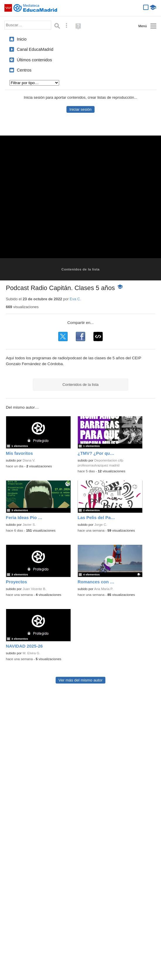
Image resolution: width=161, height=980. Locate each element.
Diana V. (29, 460)
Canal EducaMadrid (35, 49)
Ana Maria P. (104, 589)
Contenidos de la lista (80, 269)
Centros (24, 70)
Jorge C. (101, 525)
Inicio (22, 39)
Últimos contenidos (35, 60)
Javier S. (29, 525)
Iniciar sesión (80, 109)
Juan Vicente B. (34, 589)
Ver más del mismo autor (80, 680)
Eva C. (75, 299)
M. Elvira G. (31, 653)
